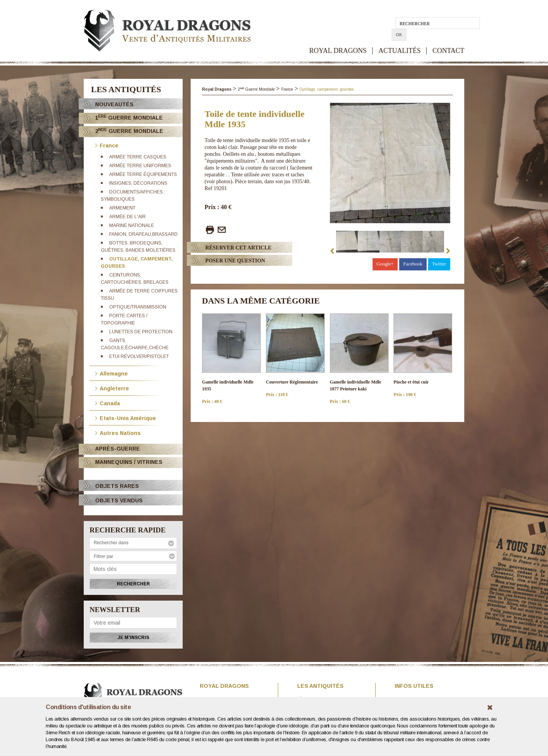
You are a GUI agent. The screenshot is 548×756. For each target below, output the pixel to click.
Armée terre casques (138, 157)
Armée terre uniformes (140, 166)
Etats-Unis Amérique (126, 418)
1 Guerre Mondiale (129, 117)
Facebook (413, 264)
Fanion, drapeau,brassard (143, 234)
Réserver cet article (239, 248)
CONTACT (448, 39)
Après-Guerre (118, 449)
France (107, 145)
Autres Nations (118, 432)
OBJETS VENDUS (119, 500)
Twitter (439, 264)
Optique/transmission (138, 307)
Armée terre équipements (143, 174)
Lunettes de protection (141, 332)
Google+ (385, 264)
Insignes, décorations (138, 183)
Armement (122, 208)
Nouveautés (114, 104)
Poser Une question (235, 261)
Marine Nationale (132, 225)
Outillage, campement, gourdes (327, 89)
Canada (108, 403)
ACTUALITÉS (399, 39)
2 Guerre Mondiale (129, 131)
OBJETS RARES (117, 486)
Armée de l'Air (127, 217)
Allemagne (112, 373)
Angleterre (112, 388)
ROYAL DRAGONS (338, 39)
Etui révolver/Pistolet (139, 356)
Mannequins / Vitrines (129, 462)
